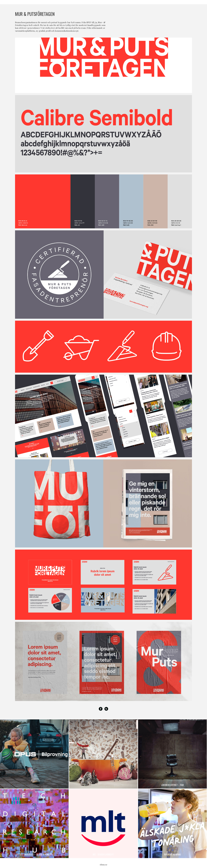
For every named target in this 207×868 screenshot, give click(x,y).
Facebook (101, 709)
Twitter (106, 709)
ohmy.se (104, 865)
